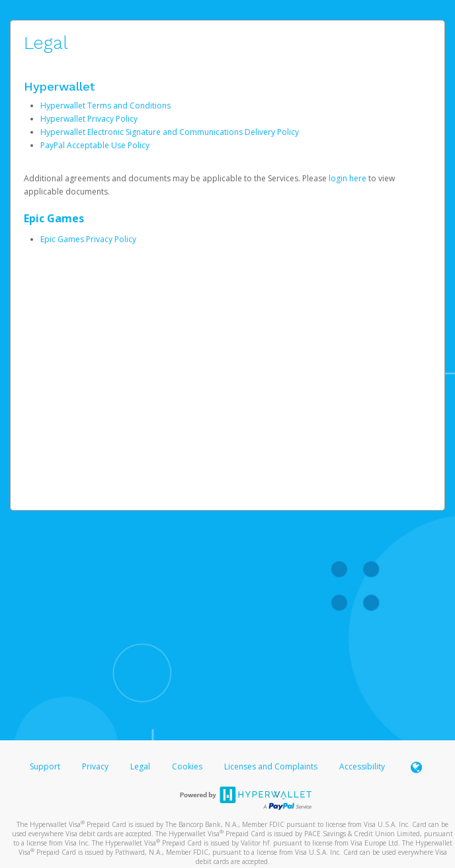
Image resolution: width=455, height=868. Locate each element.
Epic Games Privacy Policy (88, 239)
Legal (140, 766)
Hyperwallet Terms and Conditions (105, 106)
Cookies (187, 766)
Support (45, 766)
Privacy (95, 766)
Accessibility (362, 766)
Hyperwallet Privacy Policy (89, 119)
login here (348, 178)
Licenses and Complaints (272, 766)
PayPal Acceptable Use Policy (95, 145)
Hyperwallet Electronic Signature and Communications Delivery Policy (170, 132)
